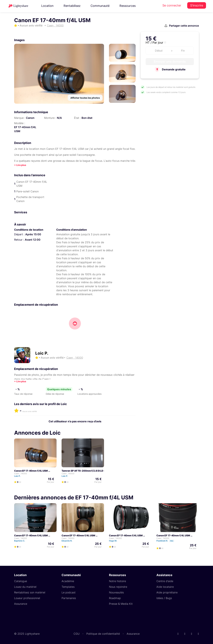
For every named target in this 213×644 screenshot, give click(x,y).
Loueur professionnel (27, 598)
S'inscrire (197, 5)
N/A (59, 118)
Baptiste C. (21, 541)
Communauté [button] (100, 6)
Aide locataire (165, 587)
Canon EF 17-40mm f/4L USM (31, 471)
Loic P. (42, 353)
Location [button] (47, 6)
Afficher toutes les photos (85, 98)
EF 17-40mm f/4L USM (25, 129)
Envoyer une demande (170, 61)
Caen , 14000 (21, 474)
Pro (172, 541)
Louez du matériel (25, 587)
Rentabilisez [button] (72, 6)
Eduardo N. (68, 541)
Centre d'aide (165, 581)
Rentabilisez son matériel (30, 592)
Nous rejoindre (118, 587)
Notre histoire (117, 581)
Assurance (21, 604)
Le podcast (69, 592)
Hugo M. (115, 541)
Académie (68, 581)
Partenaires (69, 598)
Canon (30, 118)
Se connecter (172, 5)
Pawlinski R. (167, 541)
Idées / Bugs (164, 598)
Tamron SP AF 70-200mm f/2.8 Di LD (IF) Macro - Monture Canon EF (100, 471)
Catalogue (21, 581)
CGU (77, 634)
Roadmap (115, 598)
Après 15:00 (33, 234)
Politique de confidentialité (103, 634)
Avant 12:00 (33, 240)
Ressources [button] (128, 6)
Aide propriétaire (167, 592)
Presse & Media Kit (121, 604)
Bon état (87, 118)
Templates (68, 587)
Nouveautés (116, 592)
